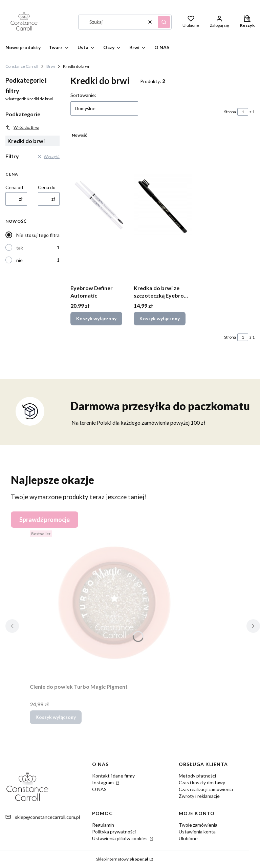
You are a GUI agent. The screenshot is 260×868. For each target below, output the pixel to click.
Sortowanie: (83, 95)
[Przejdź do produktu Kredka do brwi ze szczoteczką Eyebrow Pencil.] (163, 205)
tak (20, 248)
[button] (164, 22)
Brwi (51, 66)
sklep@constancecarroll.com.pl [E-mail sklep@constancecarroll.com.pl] (47, 817)
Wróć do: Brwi (22, 127)
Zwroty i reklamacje (199, 796)
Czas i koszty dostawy (202, 782)
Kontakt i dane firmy (113, 776)
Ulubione (188, 838)
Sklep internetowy (122, 859)
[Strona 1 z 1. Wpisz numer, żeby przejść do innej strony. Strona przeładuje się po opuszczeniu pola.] (243, 112)
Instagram (103, 782)
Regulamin (103, 825)
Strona (230, 112)
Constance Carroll (22, 66)
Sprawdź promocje (45, 520)
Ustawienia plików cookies (120, 838)
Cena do (47, 187)
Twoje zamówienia (198, 825)
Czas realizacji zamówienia (206, 789)
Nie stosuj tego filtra (38, 235)
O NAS (99, 789)
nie (19, 260)
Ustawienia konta (197, 832)
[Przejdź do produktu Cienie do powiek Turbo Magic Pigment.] (114, 604)
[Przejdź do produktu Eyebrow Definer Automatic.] (99, 205)
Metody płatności (197, 776)
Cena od (14, 187)
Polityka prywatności (114, 832)
